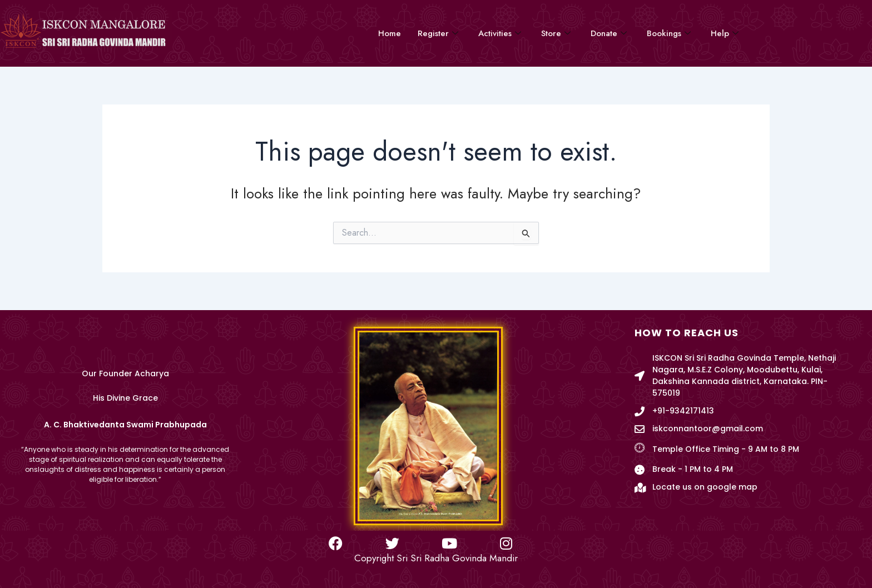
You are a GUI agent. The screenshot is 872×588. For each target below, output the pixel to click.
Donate (609, 33)
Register (438, 33)
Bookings (669, 33)
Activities (500, 33)
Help (725, 33)
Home (390, 33)
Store (556, 33)
